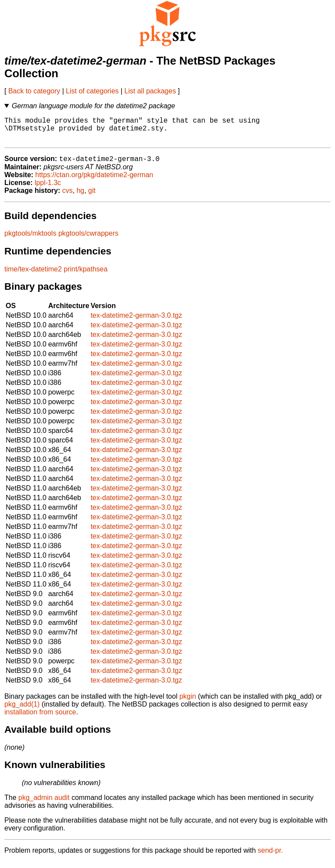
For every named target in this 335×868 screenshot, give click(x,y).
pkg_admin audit (44, 804)
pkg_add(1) (22, 711)
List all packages (150, 91)
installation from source (40, 719)
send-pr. (270, 857)
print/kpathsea (86, 276)
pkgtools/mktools (30, 240)
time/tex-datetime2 (33, 276)
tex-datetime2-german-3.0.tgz (137, 322)
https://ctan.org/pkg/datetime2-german (94, 181)
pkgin (188, 703)
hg (80, 197)
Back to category (34, 91)
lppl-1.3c (48, 189)
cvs (68, 197)
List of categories (92, 91)
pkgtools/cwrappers (89, 240)
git (92, 197)
